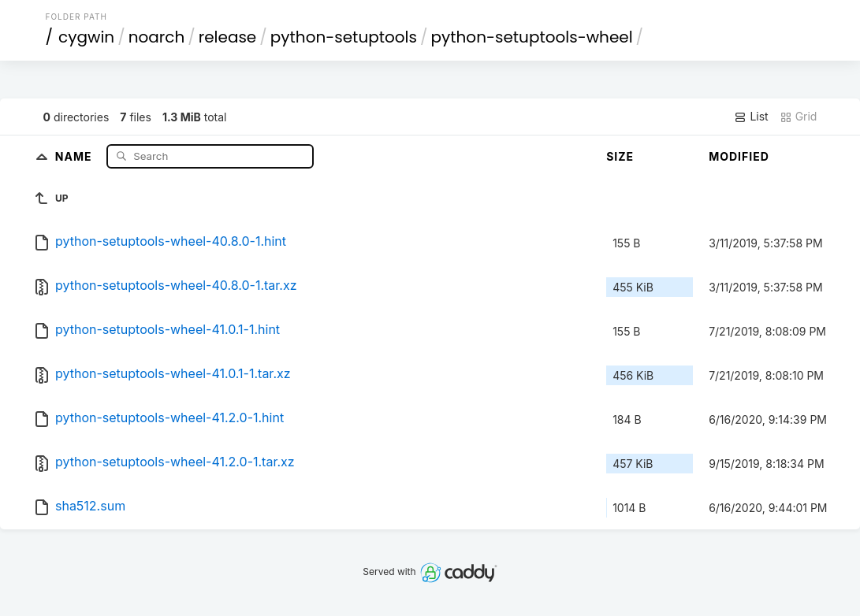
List (751, 117)
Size (620, 156)
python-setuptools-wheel (532, 37)
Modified (739, 156)
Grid (799, 117)
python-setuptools (344, 37)
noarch (157, 37)
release (228, 37)
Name (75, 156)
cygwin (86, 37)
